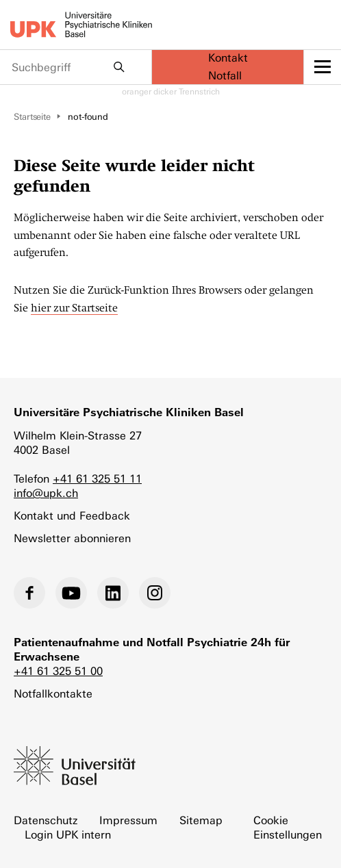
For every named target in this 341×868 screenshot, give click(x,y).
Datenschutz (46, 820)
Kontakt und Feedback (72, 516)
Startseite (32, 117)
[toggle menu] (323, 67)
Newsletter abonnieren (72, 538)
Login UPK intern (68, 835)
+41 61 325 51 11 (97, 479)
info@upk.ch (46, 493)
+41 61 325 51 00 (58, 671)
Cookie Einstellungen (288, 828)
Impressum (128, 820)
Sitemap (201, 820)
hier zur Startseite (74, 308)
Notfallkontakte (53, 694)
